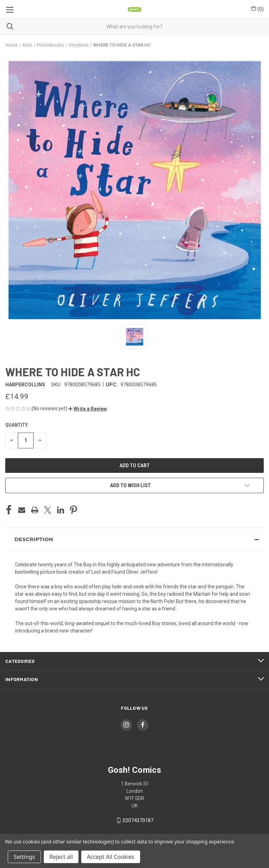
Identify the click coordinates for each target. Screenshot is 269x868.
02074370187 (138, 820)
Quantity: (17, 425)
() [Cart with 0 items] (257, 9)
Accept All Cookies (111, 857)
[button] (88, 409)
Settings (24, 857)
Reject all (61, 857)
